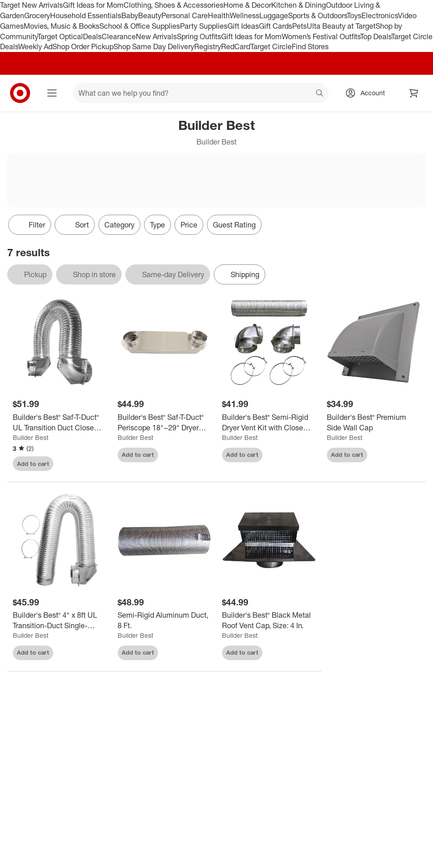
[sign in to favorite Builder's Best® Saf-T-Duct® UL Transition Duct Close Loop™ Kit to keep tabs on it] (92, 464)
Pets (299, 26)
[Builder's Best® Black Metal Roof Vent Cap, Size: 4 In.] (269, 620)
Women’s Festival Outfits (321, 36)
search (320, 94)
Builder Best (31, 437)
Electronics (380, 15)
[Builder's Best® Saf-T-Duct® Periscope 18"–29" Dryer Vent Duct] (165, 423)
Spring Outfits (199, 36)
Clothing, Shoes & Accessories (173, 5)
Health (219, 15)
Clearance (119, 36)
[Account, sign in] (368, 93)
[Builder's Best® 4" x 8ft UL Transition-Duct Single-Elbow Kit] (60, 620)
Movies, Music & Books (62, 26)
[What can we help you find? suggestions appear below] (201, 93)
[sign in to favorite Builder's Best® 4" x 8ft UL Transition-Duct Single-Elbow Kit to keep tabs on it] (92, 653)
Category (119, 225)
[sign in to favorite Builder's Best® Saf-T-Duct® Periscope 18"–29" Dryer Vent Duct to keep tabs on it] (196, 455)
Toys (354, 15)
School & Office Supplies (140, 26)
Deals (92, 36)
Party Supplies (204, 26)
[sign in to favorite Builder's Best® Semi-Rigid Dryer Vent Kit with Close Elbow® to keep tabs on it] (301, 455)
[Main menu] (52, 93)
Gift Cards (276, 26)
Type (157, 225)
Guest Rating (234, 225)
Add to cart (33, 464)
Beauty (150, 15)
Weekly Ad (35, 46)
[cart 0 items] (414, 93)
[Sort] (75, 225)
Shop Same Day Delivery (154, 46)
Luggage (274, 15)
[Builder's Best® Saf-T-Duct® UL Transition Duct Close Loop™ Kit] (60, 423)
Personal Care (185, 15)
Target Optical (60, 36)
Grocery (37, 15)
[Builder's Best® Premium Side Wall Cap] (374, 423)
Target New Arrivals (31, 5)
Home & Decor (247, 5)
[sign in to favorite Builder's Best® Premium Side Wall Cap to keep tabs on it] (405, 455)
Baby (130, 15)
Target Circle (271, 46)
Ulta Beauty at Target (341, 26)
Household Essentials (86, 15)
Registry (208, 46)
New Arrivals (156, 36)
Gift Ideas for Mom (93, 5)
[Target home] (20, 93)
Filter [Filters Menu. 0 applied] (30, 225)
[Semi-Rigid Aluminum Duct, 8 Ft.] (165, 620)
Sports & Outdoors (317, 15)
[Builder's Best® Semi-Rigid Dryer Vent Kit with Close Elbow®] (269, 423)
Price (189, 225)
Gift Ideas (243, 26)
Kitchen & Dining (299, 5)
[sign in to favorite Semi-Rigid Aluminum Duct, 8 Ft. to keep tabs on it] (196, 653)
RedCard (236, 46)
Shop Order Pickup (83, 46)
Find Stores (310, 46)
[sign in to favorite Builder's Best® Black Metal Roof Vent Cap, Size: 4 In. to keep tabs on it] (301, 653)
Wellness (245, 15)
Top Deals (376, 36)
